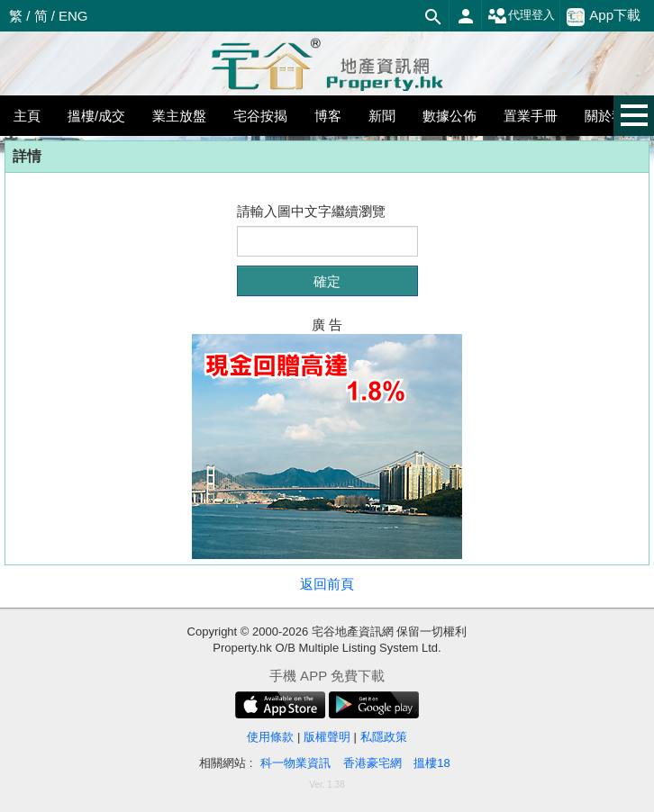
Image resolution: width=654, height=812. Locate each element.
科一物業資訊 (295, 763)
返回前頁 (327, 584)
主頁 (27, 116)
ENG (73, 16)
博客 (328, 116)
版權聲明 (327, 737)
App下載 (604, 16)
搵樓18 (431, 763)
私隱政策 (384, 737)
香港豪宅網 (372, 763)
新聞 (382, 116)
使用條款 (270, 737)
